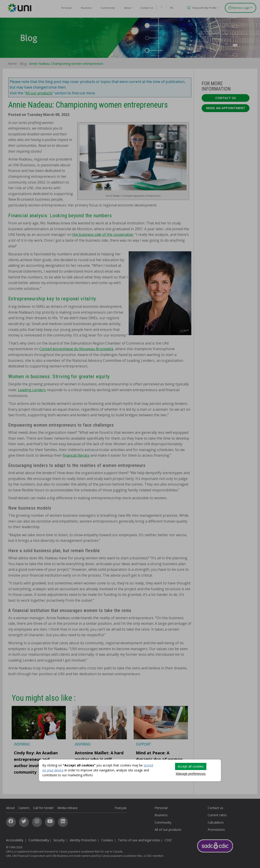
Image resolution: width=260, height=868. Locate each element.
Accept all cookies (191, 766)
